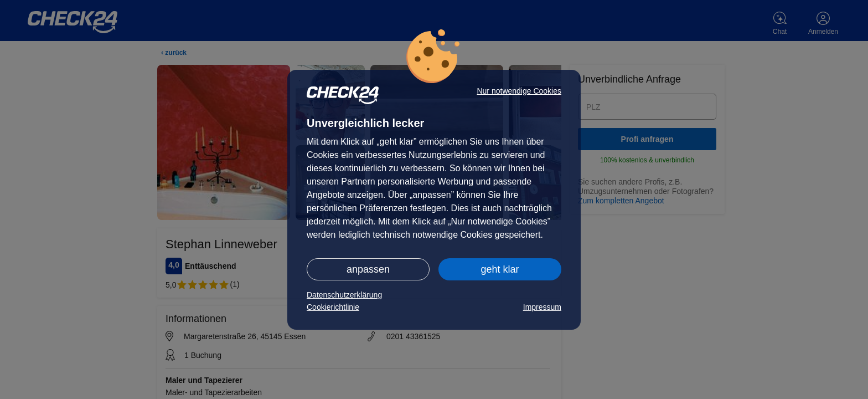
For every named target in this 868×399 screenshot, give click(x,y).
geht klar (500, 269)
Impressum (542, 307)
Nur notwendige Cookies (519, 91)
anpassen (368, 269)
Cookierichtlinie (333, 307)
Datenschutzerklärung (344, 295)
